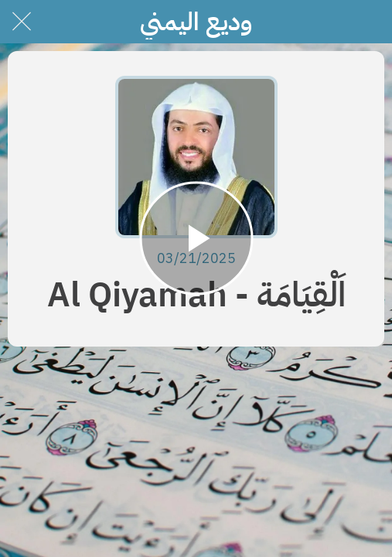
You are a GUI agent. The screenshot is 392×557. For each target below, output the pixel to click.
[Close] (22, 22)
